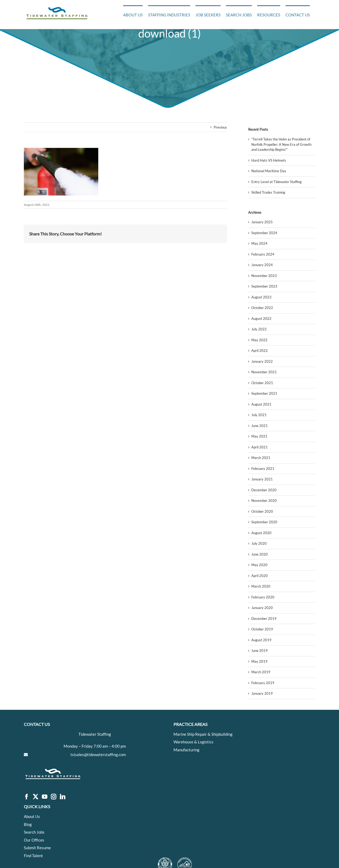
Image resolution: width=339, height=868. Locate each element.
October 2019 (262, 629)
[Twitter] (35, 797)
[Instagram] (53, 797)
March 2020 (261, 586)
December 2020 (264, 490)
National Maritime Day (269, 171)
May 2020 (259, 565)
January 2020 (262, 608)
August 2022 (261, 319)
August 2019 (261, 640)
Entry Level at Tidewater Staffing (276, 182)
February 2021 (263, 469)
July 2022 (259, 329)
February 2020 (263, 597)
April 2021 (260, 447)
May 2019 (259, 661)
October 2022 (262, 308)
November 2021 (264, 372)
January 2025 (262, 222)
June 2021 (260, 426)
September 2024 (264, 233)
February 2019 (263, 683)
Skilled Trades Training (268, 192)
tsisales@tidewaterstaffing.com (98, 755)
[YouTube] (44, 797)
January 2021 (262, 479)
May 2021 (259, 436)
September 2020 (264, 522)
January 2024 (262, 265)
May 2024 (259, 243)
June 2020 (260, 554)
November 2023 (264, 276)
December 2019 (264, 619)
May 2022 (259, 340)
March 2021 (261, 458)
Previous (220, 127)
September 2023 (264, 286)
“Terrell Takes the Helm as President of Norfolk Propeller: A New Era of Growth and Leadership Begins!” (281, 144)
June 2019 (260, 651)
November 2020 (264, 501)
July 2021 (259, 415)
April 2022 (260, 351)
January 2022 (262, 361)
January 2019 (262, 693)
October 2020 (262, 511)
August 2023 (261, 297)
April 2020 (260, 576)
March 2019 (261, 672)
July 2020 (259, 543)
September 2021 (264, 393)
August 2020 (261, 533)
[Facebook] (26, 797)
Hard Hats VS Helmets (269, 160)
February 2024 (263, 254)
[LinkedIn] (63, 797)
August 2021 (261, 404)
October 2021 (262, 383)
